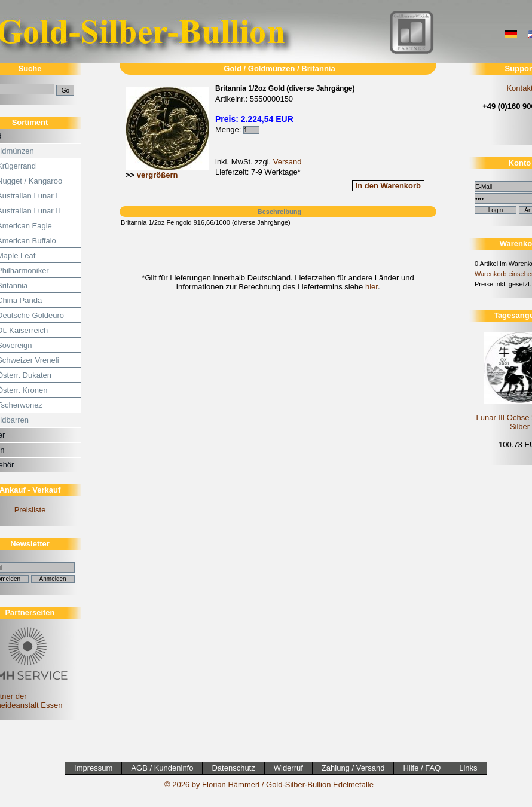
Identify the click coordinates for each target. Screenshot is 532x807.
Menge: (237, 129)
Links (468, 768)
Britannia (318, 68)
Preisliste (30, 510)
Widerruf (288, 768)
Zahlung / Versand (353, 768)
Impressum (93, 768)
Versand (288, 162)
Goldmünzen (272, 68)
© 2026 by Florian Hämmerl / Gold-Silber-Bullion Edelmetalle (269, 785)
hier (372, 287)
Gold (233, 68)
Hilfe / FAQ (422, 768)
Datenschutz (233, 768)
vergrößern (158, 175)
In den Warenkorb (388, 186)
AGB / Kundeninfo (162, 768)
